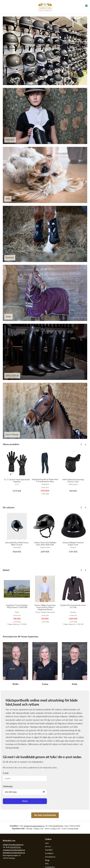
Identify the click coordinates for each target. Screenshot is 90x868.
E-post (6, 773)
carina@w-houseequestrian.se (14, 850)
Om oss (48, 846)
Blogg (47, 860)
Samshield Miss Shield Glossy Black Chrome (17, 544)
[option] (17, 474)
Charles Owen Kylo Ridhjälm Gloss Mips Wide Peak (45, 544)
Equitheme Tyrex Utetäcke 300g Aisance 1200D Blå (17, 606)
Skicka (25, 801)
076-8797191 (58, 826)
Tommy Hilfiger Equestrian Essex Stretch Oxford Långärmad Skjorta (45, 607)
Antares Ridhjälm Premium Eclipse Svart (73, 544)
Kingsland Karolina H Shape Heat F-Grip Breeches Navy (45, 480)
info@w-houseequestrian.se (13, 845)
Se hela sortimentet (45, 815)
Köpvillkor (49, 850)
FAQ (47, 864)
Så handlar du (50, 857)
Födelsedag (8, 786)
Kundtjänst (49, 853)
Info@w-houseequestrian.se (34, 826)
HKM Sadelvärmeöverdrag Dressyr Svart (73, 481)
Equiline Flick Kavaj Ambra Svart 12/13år (73, 606)
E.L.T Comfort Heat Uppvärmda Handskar (17, 481)
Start (47, 843)
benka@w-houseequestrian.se (14, 853)
